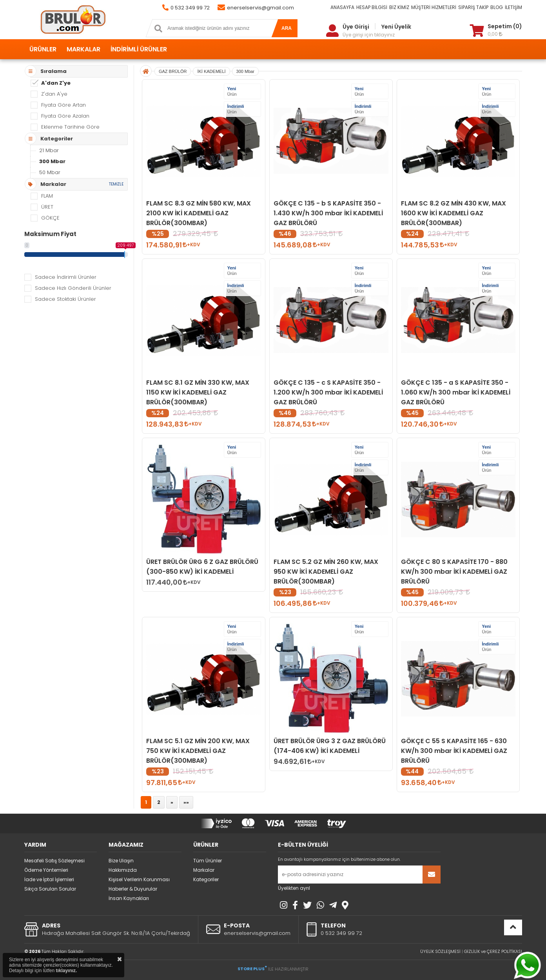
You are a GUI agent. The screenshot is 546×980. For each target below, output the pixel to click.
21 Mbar (49, 150)
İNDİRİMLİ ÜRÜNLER (139, 49)
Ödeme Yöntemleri (46, 870)
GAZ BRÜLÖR (173, 71)
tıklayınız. (66, 971)
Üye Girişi (356, 27)
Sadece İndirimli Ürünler (66, 277)
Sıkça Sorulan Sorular (50, 889)
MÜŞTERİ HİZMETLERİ (434, 7)
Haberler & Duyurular (133, 889)
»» (186, 802)
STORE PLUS (252, 969)
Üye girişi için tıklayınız (369, 35)
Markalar (204, 870)
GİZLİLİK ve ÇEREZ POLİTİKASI (493, 951)
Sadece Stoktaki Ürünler (65, 299)
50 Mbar (50, 172)
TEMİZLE (116, 184)
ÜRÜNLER (43, 49)
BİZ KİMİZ (399, 7)
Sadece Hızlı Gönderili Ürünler (73, 288)
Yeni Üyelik (396, 27)
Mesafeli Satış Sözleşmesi (54, 861)
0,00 (495, 34)
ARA (287, 28)
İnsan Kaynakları (129, 898)
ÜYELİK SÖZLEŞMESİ (440, 951)
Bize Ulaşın (121, 861)
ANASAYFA (342, 7)
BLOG (497, 7)
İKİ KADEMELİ (211, 71)
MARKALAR (83, 49)
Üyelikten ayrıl (294, 888)
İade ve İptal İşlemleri (49, 879)
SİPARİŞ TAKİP (473, 7)
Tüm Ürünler (208, 861)
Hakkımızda (123, 870)
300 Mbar (52, 161)
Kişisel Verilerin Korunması (139, 879)
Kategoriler (206, 879)
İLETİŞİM (513, 7)
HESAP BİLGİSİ (372, 7)
